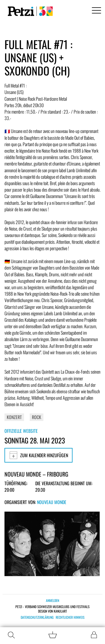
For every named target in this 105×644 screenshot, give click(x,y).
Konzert (14, 417)
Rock (37, 417)
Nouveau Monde (52, 502)
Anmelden (53, 600)
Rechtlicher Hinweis (70, 617)
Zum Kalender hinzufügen (39, 455)
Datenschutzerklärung (37, 617)
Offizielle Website (21, 431)
